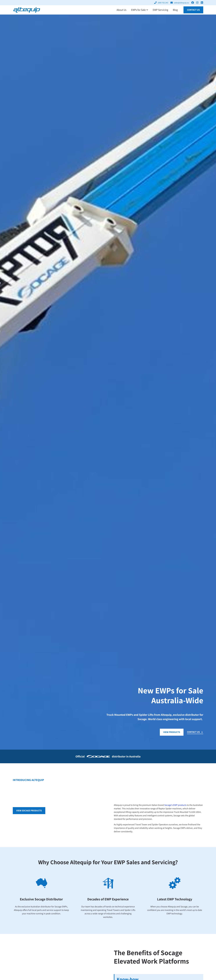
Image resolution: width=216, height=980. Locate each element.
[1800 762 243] (155, 3)
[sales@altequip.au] (172, 3)
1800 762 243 (163, 3)
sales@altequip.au (181, 3)
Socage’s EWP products (175, 805)
